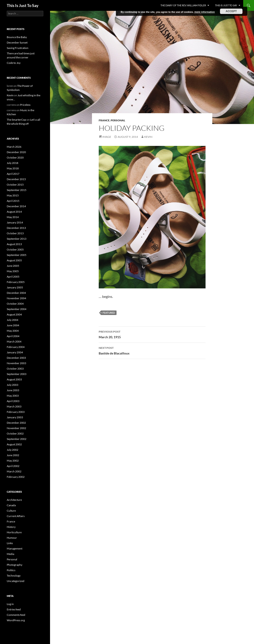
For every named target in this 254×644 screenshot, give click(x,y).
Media (10, 554)
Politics (11, 570)
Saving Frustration (18, 48)
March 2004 (14, 342)
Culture (11, 511)
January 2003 (15, 417)
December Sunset (17, 43)
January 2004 (15, 352)
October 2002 (15, 434)
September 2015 (17, 190)
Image (107, 137)
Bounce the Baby (17, 37)
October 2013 (15, 233)
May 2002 (13, 461)
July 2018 (13, 163)
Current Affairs (16, 516)
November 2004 (16, 298)
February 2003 (16, 412)
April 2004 (13, 336)
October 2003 (15, 369)
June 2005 (13, 266)
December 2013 (16, 228)
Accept (231, 11)
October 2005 (15, 250)
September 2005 (17, 255)
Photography (15, 565)
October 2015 (15, 185)
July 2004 (13, 320)
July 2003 (13, 385)
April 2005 (13, 277)
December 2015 (16, 179)
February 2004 (16, 347)
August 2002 (14, 444)
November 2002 (16, 428)
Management (15, 549)
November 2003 (16, 363)
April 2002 (13, 466)
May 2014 (13, 217)
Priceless (25, 105)
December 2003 (16, 358)
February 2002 (16, 477)
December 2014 (16, 206)
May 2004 (13, 331)
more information (204, 12)
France (104, 120)
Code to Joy (14, 63)
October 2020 (15, 158)
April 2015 (13, 201)
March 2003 (14, 406)
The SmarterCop (16, 120)
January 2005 (15, 287)
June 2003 (13, 390)
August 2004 (14, 314)
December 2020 (16, 152)
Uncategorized (16, 581)
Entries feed (14, 609)
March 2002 (14, 471)
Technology (14, 576)
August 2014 (14, 212)
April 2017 (13, 174)
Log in (10, 604)
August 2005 (14, 260)
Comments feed (16, 615)
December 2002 (16, 423)
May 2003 (13, 396)
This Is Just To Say (23, 5)
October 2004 (15, 304)
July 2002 (13, 450)
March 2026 (14, 147)
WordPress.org (16, 620)
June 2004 (13, 325)
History (11, 527)
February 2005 (16, 282)
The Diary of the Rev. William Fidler (183, 5)
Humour (12, 538)
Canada (11, 505)
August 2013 (14, 244)
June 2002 (13, 455)
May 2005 (13, 271)
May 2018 (13, 168)
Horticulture (14, 532)
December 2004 (16, 293)
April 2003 (13, 401)
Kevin (148, 137)
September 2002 (17, 439)
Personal (118, 120)
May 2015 (13, 195)
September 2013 (17, 239)
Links (10, 543)
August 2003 (14, 379)
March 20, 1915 (152, 334)
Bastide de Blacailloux (152, 350)
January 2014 (15, 222)
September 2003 (17, 374)
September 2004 (17, 309)
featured (109, 313)
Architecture (14, 500)
